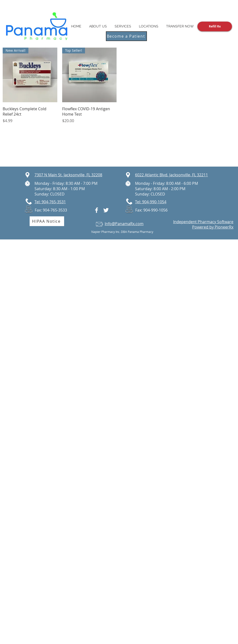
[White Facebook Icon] (97, 210)
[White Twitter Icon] (106, 210)
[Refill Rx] (215, 26)
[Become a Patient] (126, 36)
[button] (149, 26)
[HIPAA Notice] (47, 221)
